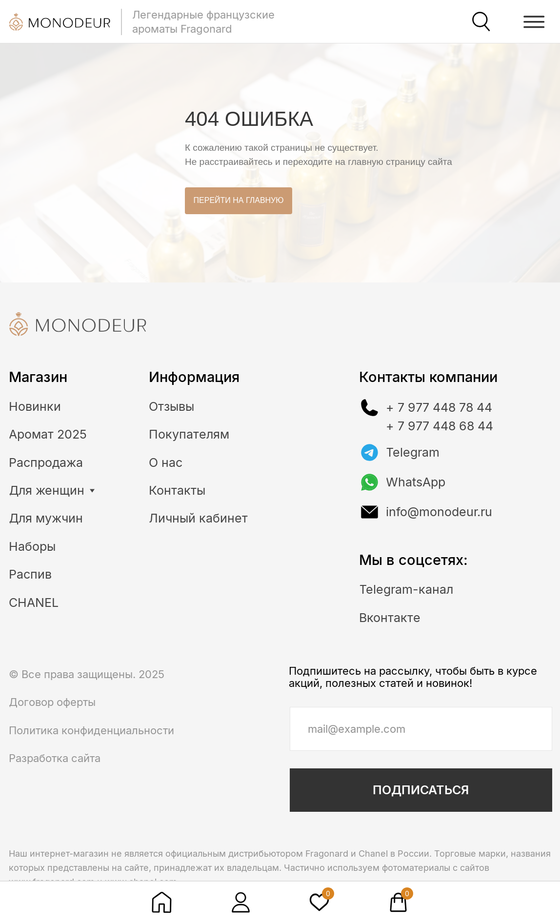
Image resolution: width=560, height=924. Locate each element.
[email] (421, 729)
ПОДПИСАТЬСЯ (421, 790)
